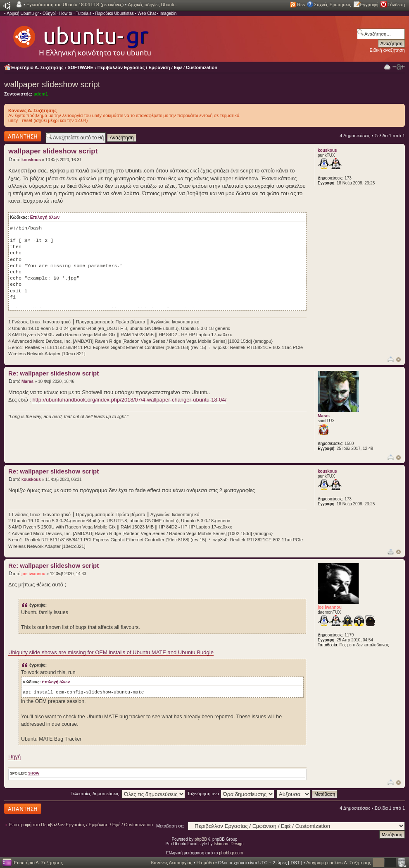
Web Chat (147, 13)
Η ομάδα (205, 863)
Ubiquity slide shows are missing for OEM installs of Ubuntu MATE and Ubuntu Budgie (111, 652)
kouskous (31, 160)
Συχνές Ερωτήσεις (332, 5)
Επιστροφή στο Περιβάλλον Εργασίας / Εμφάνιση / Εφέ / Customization (81, 825)
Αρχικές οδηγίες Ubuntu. (152, 5)
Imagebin (168, 13)
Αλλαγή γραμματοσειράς (399, 67)
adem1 (41, 94)
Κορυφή (398, 360)
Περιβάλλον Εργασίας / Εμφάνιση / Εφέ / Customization (157, 67)
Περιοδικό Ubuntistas (114, 13)
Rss (301, 5)
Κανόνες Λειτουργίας (171, 863)
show (34, 773)
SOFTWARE (81, 67)
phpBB (201, 839)
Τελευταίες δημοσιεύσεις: (128, 794)
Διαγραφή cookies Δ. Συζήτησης (339, 863)
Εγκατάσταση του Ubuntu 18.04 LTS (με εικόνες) (75, 5)
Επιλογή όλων (45, 217)
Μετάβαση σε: (170, 826)
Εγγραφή (369, 5)
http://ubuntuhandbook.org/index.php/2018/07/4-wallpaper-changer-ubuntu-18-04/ (129, 400)
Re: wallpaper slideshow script (54, 373)
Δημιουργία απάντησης (23, 136)
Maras (27, 381)
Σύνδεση (396, 5)
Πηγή (14, 757)
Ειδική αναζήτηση (387, 50)
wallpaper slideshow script (52, 84)
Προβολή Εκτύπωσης (387, 66)
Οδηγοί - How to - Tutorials (67, 13)
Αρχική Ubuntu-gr (23, 13)
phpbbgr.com (231, 853)
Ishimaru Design (228, 844)
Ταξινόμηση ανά (231, 794)
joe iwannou (33, 574)
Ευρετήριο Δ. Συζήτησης (37, 67)
